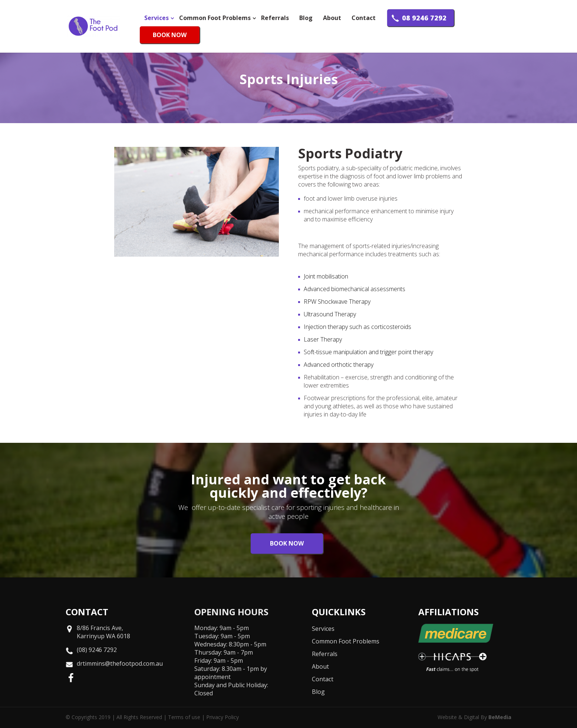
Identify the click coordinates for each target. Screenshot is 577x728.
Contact (364, 18)
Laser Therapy (323, 339)
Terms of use (184, 717)
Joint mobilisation (326, 276)
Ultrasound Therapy (330, 314)
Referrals (275, 18)
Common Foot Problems (215, 18)
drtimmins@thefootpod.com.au (120, 663)
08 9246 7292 (424, 18)
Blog (306, 18)
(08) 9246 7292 (97, 650)
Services (156, 18)
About (332, 18)
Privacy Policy (222, 717)
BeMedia (500, 717)
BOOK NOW (170, 35)
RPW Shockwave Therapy (337, 302)
